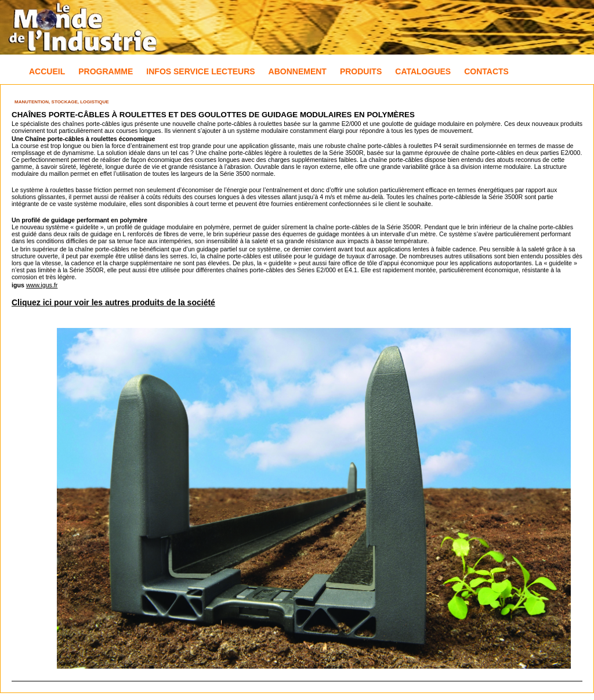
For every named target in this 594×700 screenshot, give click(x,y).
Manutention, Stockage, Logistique (62, 102)
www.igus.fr (42, 285)
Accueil (47, 71)
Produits (361, 71)
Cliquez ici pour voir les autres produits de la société (113, 302)
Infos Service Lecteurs (200, 71)
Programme (106, 71)
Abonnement (298, 71)
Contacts (486, 71)
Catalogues (423, 71)
